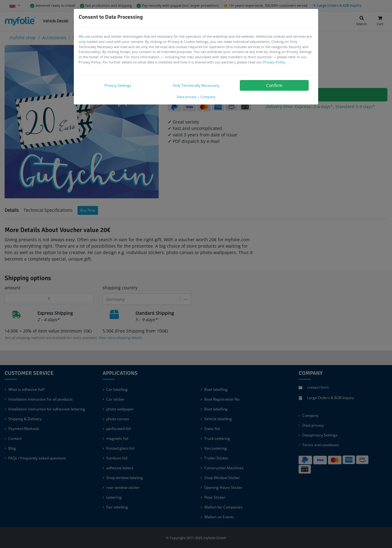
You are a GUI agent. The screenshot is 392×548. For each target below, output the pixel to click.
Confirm (274, 85)
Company (208, 97)
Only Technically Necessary (196, 85)
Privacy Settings (118, 85)
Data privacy (187, 97)
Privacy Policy (274, 62)
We (81, 36)
